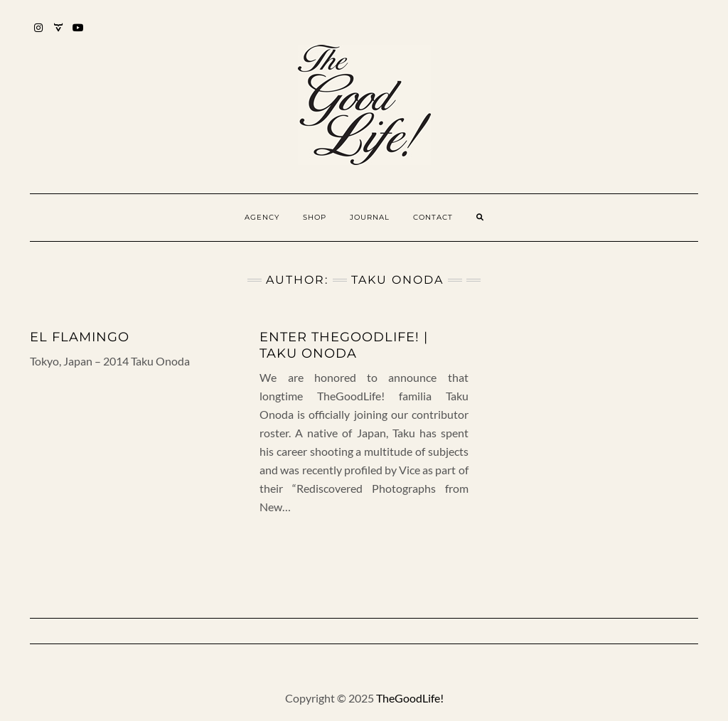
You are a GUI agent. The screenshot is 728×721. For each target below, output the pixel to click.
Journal (370, 217)
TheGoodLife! (410, 698)
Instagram (39, 34)
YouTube (79, 34)
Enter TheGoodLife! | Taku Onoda (344, 345)
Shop (315, 217)
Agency (262, 217)
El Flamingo (80, 337)
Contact (433, 217)
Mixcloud (59, 34)
